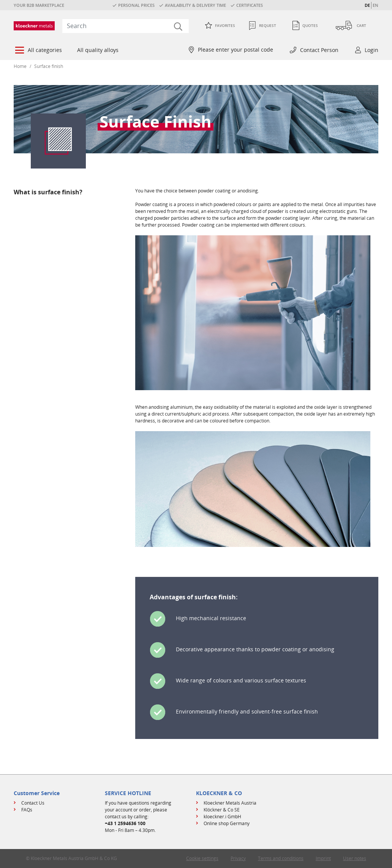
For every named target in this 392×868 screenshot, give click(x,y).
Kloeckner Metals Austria (230, 803)
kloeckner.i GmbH (222, 817)
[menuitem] (38, 51)
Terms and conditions (281, 858)
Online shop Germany (227, 823)
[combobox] (125, 26)
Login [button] (371, 50)
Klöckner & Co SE (222, 810)
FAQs (27, 810)
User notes (355, 858)
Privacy (238, 858)
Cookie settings (202, 858)
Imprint (323, 858)
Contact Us (33, 803)
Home (20, 66)
